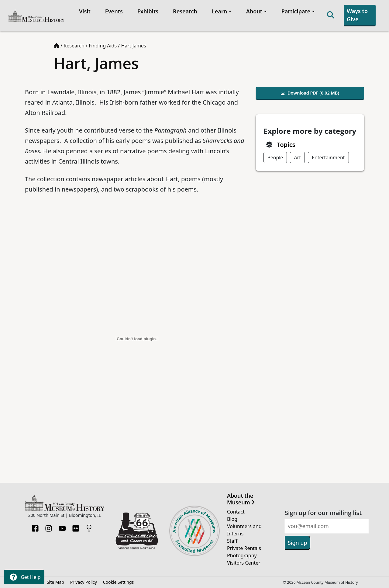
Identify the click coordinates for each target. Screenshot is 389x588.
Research (185, 11)
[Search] (331, 16)
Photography (242, 555)
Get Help (24, 577)
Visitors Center (244, 563)
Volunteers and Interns (244, 530)
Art (297, 157)
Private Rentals (244, 548)
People (275, 157)
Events (114, 11)
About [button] (254, 11)
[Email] (327, 526)
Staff (232, 541)
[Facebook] (35, 527)
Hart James (133, 46)
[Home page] (57, 46)
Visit (85, 11)
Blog (232, 519)
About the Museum (241, 499)
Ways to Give (357, 15)
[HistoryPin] (89, 527)
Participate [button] (296, 11)
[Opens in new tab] (137, 530)
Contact (236, 512)
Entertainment (328, 157)
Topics (286, 145)
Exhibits (148, 11)
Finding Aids (103, 46)
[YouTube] (62, 527)
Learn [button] (219, 11)
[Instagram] (49, 527)
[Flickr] (76, 527)
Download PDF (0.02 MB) (310, 93)
